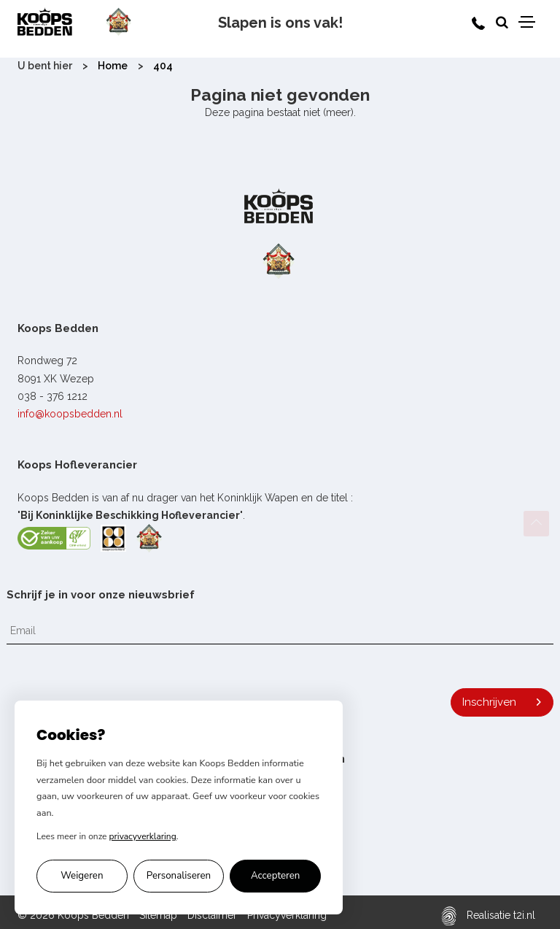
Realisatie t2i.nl (488, 915)
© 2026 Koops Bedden (73, 915)
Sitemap (158, 915)
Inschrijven (489, 702)
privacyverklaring (143, 836)
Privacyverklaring (287, 915)
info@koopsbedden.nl (70, 414)
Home (113, 66)
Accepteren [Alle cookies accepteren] (276, 876)
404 (163, 66)
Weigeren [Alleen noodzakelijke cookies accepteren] (82, 876)
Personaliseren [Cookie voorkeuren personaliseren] (179, 876)
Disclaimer (212, 915)
